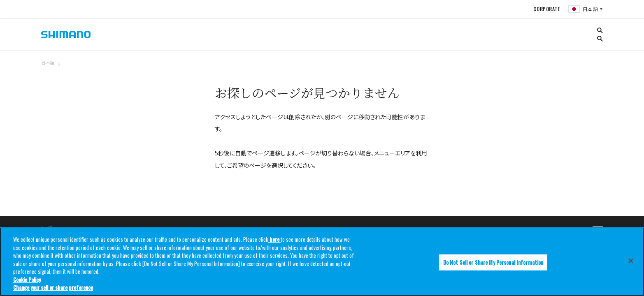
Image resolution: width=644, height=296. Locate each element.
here (274, 239)
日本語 (48, 62)
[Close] (631, 261)
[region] (322, 262)
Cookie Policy (27, 280)
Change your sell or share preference (53, 287)
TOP (598, 67)
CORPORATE (546, 9)
